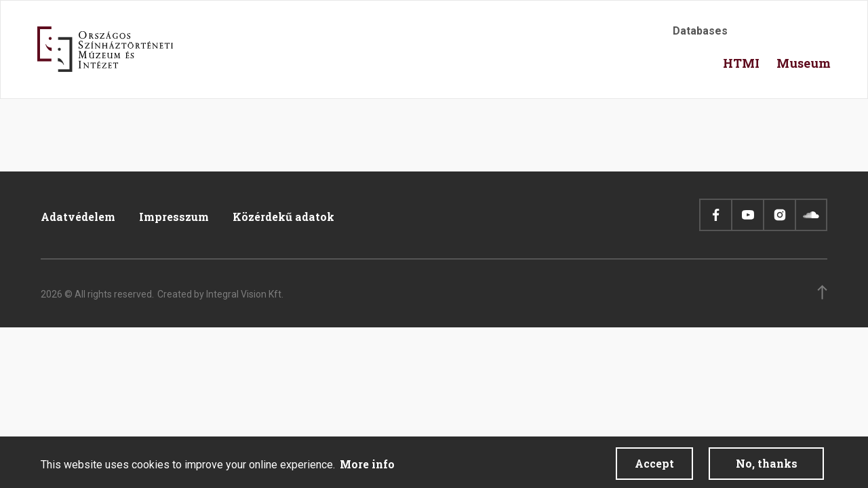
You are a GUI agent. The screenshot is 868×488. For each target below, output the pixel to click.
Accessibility (753, 35)
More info (367, 468)
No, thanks (767, 467)
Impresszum (174, 217)
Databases (700, 31)
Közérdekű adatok (283, 217)
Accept (654, 467)
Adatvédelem (78, 217)
